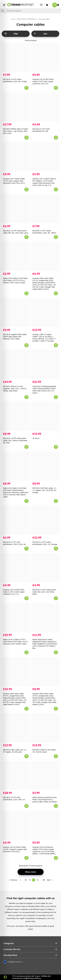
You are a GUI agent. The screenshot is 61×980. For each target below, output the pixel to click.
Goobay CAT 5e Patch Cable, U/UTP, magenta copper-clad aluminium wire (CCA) (15, 849)
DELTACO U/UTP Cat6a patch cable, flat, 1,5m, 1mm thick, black (44, 592)
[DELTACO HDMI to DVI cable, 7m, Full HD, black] (45, 728)
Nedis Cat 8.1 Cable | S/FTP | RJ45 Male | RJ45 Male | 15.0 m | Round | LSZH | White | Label (15, 642)
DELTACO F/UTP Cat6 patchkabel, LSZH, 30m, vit (14, 798)
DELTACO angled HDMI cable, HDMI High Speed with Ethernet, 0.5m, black (15, 337)
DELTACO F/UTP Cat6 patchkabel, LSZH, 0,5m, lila (14, 543)
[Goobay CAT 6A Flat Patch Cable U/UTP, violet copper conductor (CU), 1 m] (16, 568)
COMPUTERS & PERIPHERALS (27, 19)
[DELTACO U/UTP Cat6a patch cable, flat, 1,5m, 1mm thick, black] (45, 568)
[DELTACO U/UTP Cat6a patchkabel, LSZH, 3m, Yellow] (45, 209)
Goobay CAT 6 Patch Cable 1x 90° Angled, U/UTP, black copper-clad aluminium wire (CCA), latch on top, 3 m (44, 182)
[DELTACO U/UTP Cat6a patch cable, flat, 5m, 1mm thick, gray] (16, 209)
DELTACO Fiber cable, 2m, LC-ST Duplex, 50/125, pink (15, 751)
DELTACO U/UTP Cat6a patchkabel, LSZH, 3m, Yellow (44, 232)
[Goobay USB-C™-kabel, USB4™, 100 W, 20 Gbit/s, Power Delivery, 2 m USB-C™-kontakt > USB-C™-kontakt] (45, 313)
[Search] (30, 11)
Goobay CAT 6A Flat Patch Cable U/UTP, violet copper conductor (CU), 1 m (14, 592)
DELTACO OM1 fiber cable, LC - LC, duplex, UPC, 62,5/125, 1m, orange (45, 490)
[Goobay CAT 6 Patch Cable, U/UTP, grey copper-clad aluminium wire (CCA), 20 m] (16, 157)
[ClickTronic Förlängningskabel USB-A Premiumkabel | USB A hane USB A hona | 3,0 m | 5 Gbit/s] (45, 365)
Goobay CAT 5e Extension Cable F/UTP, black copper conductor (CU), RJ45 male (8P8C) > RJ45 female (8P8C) (44, 850)
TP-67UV (36, 438)
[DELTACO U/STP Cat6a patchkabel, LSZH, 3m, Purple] (16, 58)
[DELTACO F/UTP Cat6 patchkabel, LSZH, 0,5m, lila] (16, 521)
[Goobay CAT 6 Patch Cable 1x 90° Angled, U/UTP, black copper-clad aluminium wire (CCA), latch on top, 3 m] (45, 157)
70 (30, 880)
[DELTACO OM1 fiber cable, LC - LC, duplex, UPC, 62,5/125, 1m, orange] (45, 466)
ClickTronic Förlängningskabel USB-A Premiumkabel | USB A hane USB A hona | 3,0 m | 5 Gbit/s (44, 390)
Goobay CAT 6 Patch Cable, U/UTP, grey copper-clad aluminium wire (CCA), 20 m (14, 181)
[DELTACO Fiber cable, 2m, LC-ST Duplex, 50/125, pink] (16, 728)
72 (38, 880)
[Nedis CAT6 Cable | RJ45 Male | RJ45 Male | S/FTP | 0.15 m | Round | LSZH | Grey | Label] (16, 257)
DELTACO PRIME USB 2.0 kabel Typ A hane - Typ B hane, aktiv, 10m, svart (15, 131)
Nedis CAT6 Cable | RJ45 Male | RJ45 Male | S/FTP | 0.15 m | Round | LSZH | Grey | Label (15, 280)
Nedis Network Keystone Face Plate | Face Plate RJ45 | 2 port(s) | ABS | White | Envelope (45, 800)
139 (44, 880)
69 (26, 880)
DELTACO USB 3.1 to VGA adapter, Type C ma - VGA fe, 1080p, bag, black (15, 389)
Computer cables (44, 19)
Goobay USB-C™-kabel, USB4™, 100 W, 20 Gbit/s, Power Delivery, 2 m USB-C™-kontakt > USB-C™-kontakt (44, 338)
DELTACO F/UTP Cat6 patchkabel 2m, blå (41, 130)
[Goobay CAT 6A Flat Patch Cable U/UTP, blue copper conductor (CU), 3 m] (45, 58)
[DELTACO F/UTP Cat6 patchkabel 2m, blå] (45, 107)
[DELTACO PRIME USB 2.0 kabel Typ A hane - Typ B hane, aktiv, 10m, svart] (16, 107)
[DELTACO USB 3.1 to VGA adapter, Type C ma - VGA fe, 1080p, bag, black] (16, 365)
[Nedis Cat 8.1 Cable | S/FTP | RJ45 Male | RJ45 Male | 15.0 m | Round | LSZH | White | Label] (16, 618)
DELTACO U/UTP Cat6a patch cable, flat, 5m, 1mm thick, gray (16, 232)
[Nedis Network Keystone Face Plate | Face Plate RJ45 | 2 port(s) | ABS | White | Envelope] (45, 776)
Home (13, 19)
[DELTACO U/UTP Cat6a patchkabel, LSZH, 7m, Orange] (45, 521)
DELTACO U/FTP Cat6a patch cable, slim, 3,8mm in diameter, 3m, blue (15, 441)
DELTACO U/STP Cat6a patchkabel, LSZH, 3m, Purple (15, 80)
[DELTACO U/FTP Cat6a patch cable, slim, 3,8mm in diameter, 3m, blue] (16, 417)
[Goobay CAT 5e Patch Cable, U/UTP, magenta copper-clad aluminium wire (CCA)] (16, 825)
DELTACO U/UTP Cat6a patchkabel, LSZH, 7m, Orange (45, 543)
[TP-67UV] (45, 417)
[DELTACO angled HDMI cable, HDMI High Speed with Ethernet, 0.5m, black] (16, 313)
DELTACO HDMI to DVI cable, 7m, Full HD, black (44, 751)
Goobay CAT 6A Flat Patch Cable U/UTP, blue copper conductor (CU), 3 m (43, 81)
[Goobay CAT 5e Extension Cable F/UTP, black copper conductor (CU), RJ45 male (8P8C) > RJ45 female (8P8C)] (45, 825)
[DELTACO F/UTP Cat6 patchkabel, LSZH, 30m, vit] (16, 776)
